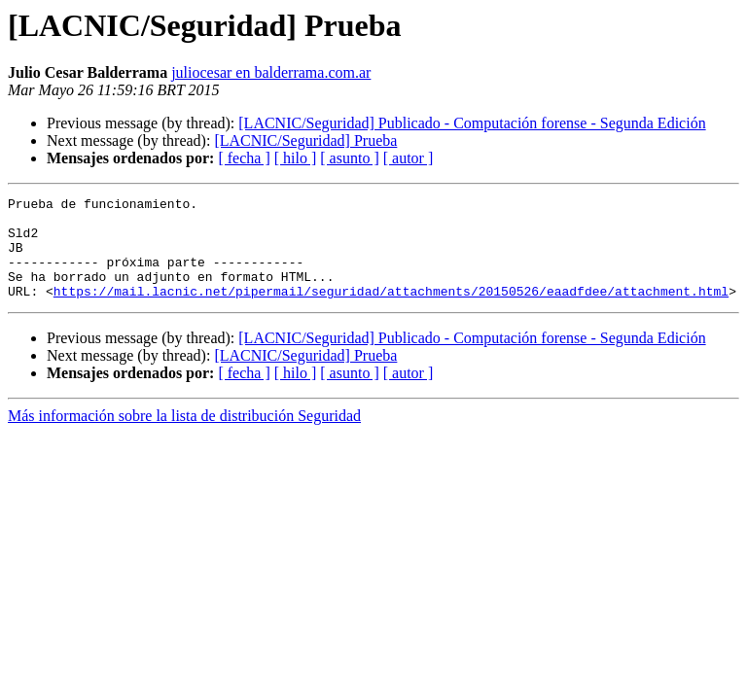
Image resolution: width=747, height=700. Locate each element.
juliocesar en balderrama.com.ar (271, 72)
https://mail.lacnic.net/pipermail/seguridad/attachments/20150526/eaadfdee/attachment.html (391, 311)
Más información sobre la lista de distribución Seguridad (184, 436)
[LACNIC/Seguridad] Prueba (305, 140)
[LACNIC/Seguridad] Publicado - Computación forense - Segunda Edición (472, 123)
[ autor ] (409, 158)
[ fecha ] (244, 158)
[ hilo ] (296, 158)
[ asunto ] (349, 158)
